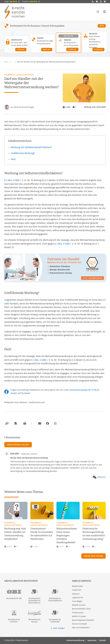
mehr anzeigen (58, 628)
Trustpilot (31, 2)
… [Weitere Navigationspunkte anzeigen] (13, 62)
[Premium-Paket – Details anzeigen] (68, 43)
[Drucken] (24, 423)
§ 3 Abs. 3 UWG (12, 180)
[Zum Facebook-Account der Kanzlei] (48, 423)
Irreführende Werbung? (23, 153)
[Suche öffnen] (98, 12)
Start (6, 62)
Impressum (92, 640)
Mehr (103, 26)
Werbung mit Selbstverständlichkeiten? (31, 147)
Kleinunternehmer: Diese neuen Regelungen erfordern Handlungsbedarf (67, 535)
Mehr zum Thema (94, 556)
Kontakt (103, 640)
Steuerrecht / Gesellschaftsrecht (19, 75)
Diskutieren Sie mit (18, 445)
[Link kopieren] (7, 423)
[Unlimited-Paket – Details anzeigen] (95, 42)
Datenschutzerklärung (75, 640)
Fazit (13, 159)
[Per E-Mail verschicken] (39, 423)
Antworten (102, 477)
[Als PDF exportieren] (16, 423)
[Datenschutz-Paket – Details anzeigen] (17, 44)
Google (12, 2)
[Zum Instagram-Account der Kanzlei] (55, 423)
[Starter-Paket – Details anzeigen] (42, 43)
